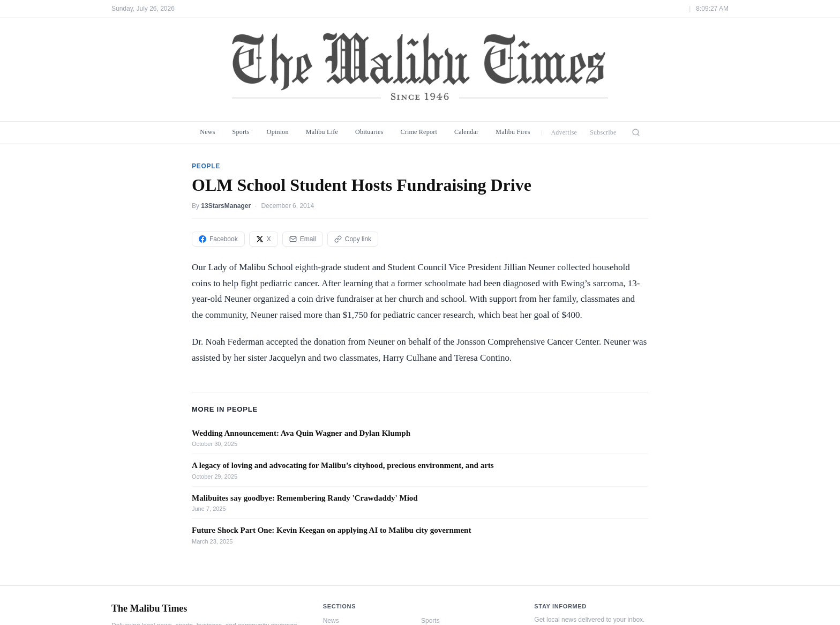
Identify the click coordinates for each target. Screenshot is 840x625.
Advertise (564, 132)
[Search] (636, 132)
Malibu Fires (513, 132)
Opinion (278, 132)
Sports (241, 132)
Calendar (466, 132)
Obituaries (369, 132)
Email (303, 239)
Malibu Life (322, 132)
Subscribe (603, 132)
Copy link (353, 239)
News (207, 132)
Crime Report (419, 132)
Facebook (218, 239)
